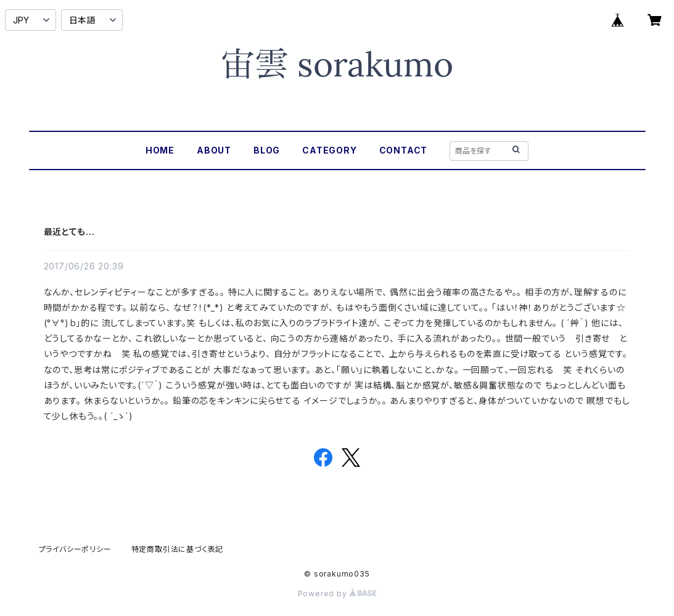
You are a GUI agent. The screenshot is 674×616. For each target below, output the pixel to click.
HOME (160, 150)
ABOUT (214, 150)
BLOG (267, 150)
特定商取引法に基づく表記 (178, 549)
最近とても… (69, 232)
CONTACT (404, 150)
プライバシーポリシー (75, 549)
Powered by (337, 593)
